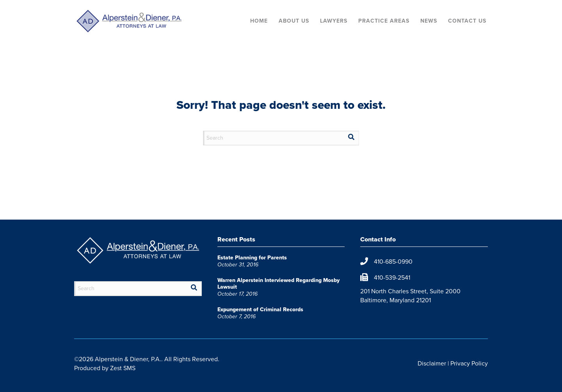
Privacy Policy (469, 363)
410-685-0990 (393, 262)
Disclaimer (432, 363)
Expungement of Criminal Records (260, 310)
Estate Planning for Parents (252, 258)
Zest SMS (123, 368)
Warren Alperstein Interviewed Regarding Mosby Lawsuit (278, 284)
